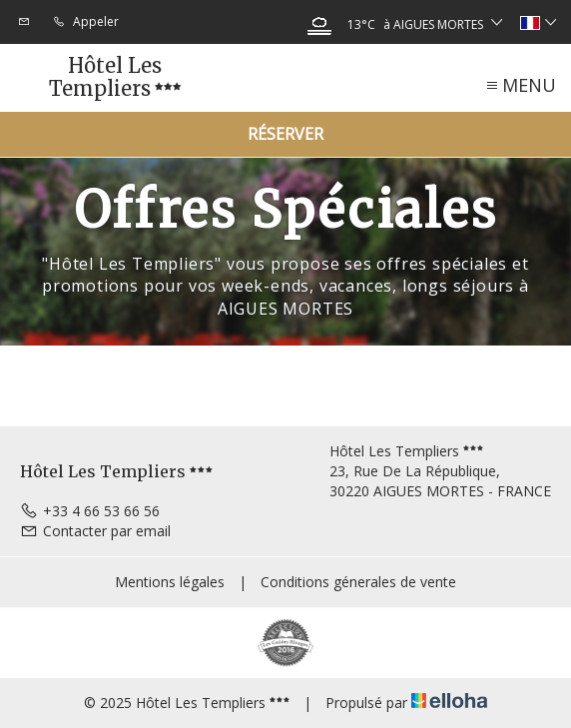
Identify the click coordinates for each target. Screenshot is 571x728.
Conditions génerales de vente (358, 582)
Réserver (285, 134)
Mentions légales (170, 582)
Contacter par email (95, 531)
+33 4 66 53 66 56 (90, 511)
